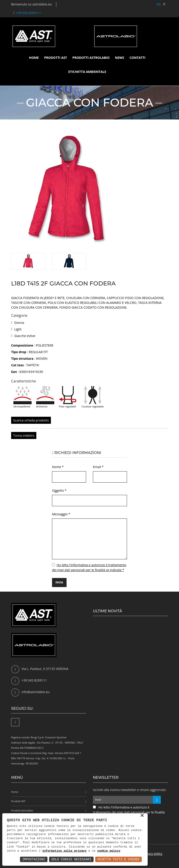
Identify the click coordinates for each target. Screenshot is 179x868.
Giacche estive (25, 336)
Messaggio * (61, 514)
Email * (98, 467)
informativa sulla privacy (64, 851)
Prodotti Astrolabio (91, 58)
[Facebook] (15, 722)
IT (164, 4)
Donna (19, 323)
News (119, 58)
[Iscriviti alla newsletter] (157, 800)
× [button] (142, 816)
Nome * (58, 467)
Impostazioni (34, 859)
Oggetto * (59, 490)
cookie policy (109, 851)
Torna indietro (24, 435)
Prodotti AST (56, 58)
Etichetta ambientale (87, 72)
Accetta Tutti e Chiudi (118, 859)
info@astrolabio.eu (36, 692)
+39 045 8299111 (28, 13)
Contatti (137, 58)
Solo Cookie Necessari (71, 859)
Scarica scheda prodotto (31, 420)
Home (34, 58)
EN (159, 4)
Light (18, 329)
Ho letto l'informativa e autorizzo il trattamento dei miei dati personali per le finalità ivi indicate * (129, 812)
